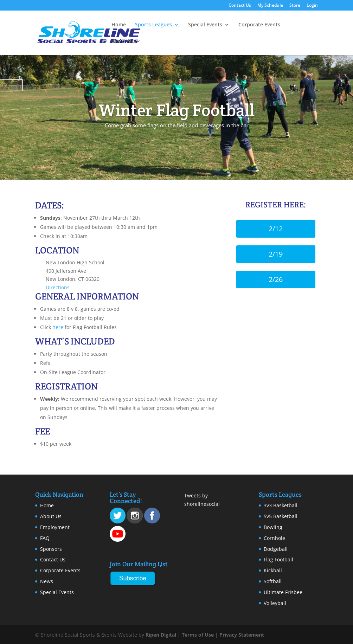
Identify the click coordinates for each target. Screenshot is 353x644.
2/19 (276, 254)
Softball (273, 581)
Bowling (273, 527)
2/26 (276, 279)
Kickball (273, 570)
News (47, 581)
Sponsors (51, 549)
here (58, 327)
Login (312, 6)
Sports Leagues (153, 25)
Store (295, 6)
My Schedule (270, 6)
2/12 (276, 229)
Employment (55, 527)
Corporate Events (259, 25)
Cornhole (274, 538)
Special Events (205, 25)
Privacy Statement (242, 635)
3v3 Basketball (281, 505)
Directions (58, 287)
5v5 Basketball (281, 516)
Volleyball (275, 603)
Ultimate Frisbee (283, 592)
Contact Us (240, 6)
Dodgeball (276, 549)
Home (119, 25)
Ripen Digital (161, 635)
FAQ (45, 538)
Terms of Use (198, 635)
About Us (123, 41)
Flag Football (278, 559)
